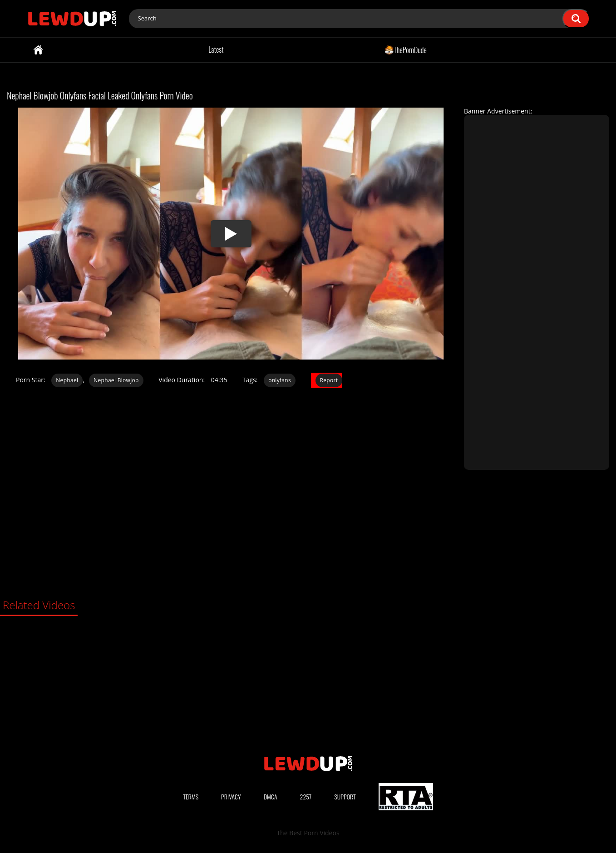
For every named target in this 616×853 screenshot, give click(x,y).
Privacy (231, 796)
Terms (191, 796)
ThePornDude (406, 49)
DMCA (271, 796)
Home (38, 50)
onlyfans (280, 380)
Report (329, 380)
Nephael (67, 380)
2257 (306, 796)
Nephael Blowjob (116, 380)
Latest (216, 49)
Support (345, 796)
